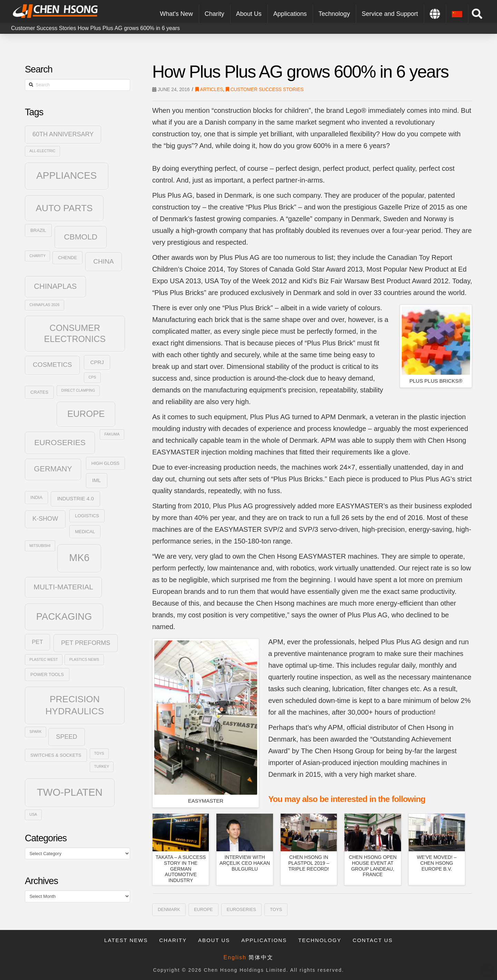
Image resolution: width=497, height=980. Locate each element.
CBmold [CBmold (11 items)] (81, 237)
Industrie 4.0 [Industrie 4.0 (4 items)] (75, 498)
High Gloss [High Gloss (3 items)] (105, 463)
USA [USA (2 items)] (33, 814)
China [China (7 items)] (103, 261)
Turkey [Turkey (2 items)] (102, 766)
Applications (264, 940)
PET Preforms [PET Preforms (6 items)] (86, 643)
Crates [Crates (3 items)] (39, 392)
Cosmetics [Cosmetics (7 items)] (52, 365)
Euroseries (241, 909)
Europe (203, 909)
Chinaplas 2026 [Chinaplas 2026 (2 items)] (44, 305)
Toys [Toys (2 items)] (99, 753)
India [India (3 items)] (36, 497)
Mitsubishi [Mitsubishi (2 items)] (40, 546)
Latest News (126, 940)
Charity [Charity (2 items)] (37, 256)
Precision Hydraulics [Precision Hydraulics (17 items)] (75, 705)
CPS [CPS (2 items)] (92, 377)
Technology (320, 940)
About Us (214, 940)
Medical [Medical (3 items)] (85, 532)
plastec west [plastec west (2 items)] (43, 659)
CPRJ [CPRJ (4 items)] (97, 362)
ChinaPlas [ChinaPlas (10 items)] (55, 286)
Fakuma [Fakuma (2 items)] (112, 434)
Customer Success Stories (44, 28)
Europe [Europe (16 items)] (86, 414)
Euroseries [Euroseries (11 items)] (60, 442)
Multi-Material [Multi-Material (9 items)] (63, 587)
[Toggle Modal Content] (477, 14)
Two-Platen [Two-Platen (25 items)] (70, 792)
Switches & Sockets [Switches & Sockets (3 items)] (56, 755)
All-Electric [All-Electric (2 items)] (42, 151)
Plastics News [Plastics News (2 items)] (84, 659)
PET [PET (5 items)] (37, 642)
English (235, 957)
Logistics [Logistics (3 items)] (87, 516)
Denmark (169, 909)
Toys (276, 909)
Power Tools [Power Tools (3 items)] (47, 674)
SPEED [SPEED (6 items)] (66, 737)
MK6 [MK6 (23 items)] (79, 558)
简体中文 (261, 957)
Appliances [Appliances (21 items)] (66, 175)
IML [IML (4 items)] (96, 480)
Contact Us (373, 940)
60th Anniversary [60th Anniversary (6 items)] (63, 134)
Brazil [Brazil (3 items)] (38, 230)
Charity (173, 940)
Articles (209, 90)
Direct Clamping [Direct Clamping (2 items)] (78, 390)
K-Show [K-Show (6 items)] (45, 519)
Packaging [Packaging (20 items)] (64, 616)
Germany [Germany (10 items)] (53, 469)
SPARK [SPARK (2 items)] (35, 732)
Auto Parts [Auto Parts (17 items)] (64, 208)
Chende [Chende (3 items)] (67, 258)
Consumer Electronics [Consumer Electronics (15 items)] (75, 334)
